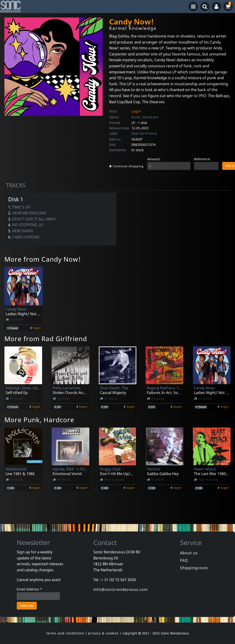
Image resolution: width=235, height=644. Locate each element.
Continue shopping (126, 166)
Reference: (202, 159)
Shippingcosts (194, 568)
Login (136, 111)
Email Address (29, 589)
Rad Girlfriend (144, 133)
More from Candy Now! (43, 259)
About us (189, 553)
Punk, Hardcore (145, 117)
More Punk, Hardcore (39, 420)
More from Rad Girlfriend (46, 339)
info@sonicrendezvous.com (121, 589)
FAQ (184, 560)
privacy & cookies (103, 633)
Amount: (154, 159)
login (37, 328)
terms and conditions (65, 633)
